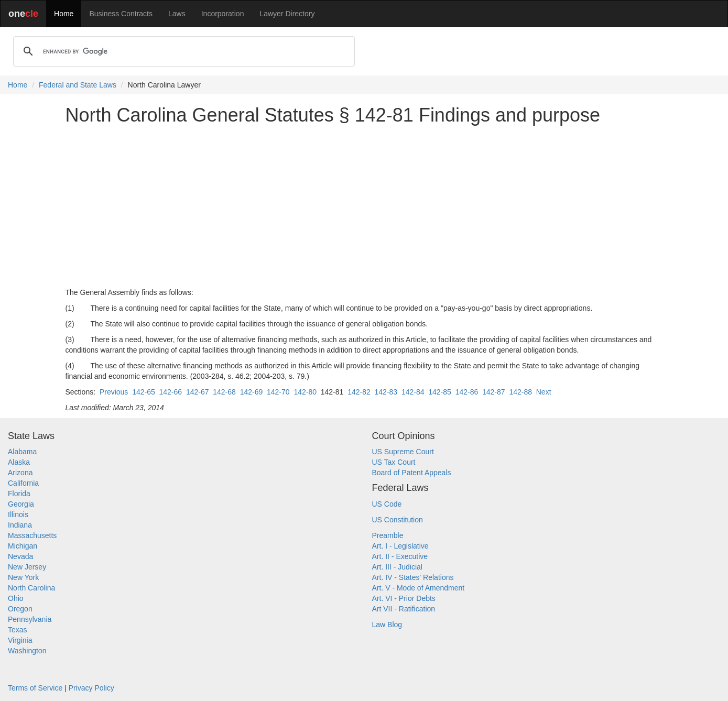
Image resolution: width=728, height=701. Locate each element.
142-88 (520, 392)
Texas (18, 630)
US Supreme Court (403, 452)
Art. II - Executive (400, 556)
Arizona (20, 473)
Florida (19, 494)
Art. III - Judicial (397, 567)
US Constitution (398, 520)
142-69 (252, 392)
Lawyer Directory (287, 14)
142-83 (386, 392)
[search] (182, 51)
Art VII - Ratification (404, 609)
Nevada (20, 556)
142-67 (198, 392)
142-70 (278, 392)
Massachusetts (32, 535)
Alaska (19, 462)
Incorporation (223, 14)
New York (23, 577)
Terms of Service (35, 688)
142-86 (467, 392)
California (23, 483)
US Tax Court (394, 462)
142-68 (224, 392)
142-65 (144, 392)
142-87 (494, 392)
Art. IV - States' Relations (413, 577)
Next (544, 392)
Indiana (20, 525)
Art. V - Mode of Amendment (419, 588)
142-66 (171, 392)
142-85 (440, 392)
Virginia (20, 640)
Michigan (23, 546)
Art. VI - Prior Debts (404, 598)
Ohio (16, 598)
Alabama (22, 452)
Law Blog (387, 625)
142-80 (305, 392)
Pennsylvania (30, 619)
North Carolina (31, 588)
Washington (27, 651)
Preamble (388, 535)
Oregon (20, 609)
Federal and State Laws (78, 85)
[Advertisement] (364, 206)
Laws (177, 14)
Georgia (21, 504)
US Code (387, 504)
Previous (114, 392)
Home (64, 14)
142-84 (413, 392)
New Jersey (27, 567)
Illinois (18, 514)
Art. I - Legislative (400, 546)
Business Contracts (121, 14)
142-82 (359, 392)
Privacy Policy (91, 688)
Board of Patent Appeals (412, 473)
